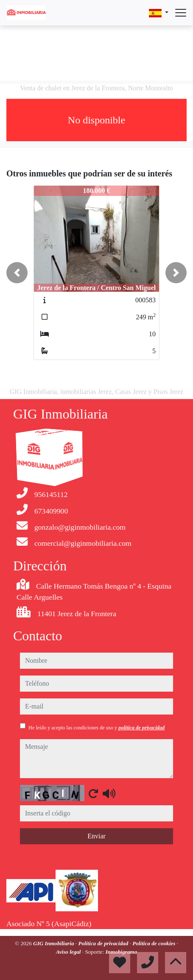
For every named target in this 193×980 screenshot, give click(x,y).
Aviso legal (69, 952)
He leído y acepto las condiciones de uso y (96, 728)
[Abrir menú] (181, 13)
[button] (17, 273)
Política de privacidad (104, 943)
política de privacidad (141, 728)
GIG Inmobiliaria (54, 943)
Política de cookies (154, 943)
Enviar (96, 836)
